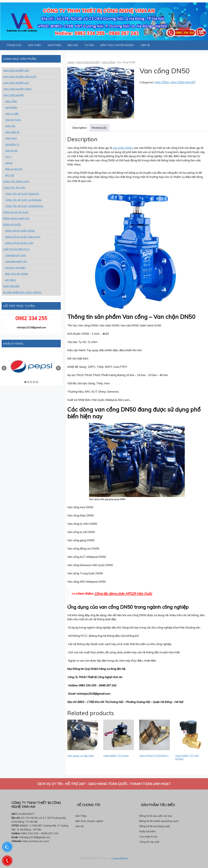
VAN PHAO (11, 138)
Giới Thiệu (81, 816)
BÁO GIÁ (73, 45)
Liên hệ (79, 826)
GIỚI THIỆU (35, 45)
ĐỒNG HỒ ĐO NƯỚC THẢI (19, 243)
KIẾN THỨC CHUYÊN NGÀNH (117, 45)
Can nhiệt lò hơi (148, 837)
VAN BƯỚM (11, 108)
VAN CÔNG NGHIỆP (88, 62)
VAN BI (9, 163)
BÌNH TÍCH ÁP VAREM (17, 274)
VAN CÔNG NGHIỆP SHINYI (17, 89)
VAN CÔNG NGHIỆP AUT (16, 83)
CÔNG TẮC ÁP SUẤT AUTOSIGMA (23, 200)
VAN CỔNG (108, 62)
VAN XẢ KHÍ (11, 151)
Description (79, 128)
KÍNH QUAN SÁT (14, 169)
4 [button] (34, 382)
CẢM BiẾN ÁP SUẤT (16, 255)
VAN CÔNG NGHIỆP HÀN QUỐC (20, 77)
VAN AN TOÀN (13, 120)
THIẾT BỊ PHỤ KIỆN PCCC (16, 249)
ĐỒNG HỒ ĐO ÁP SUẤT (16, 212)
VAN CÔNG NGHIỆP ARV (16, 71)
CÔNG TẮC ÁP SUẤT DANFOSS (22, 194)
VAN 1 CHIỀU (12, 114)
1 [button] (25, 382)
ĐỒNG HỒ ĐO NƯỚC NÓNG (20, 231)
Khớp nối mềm (147, 831)
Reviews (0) (99, 128)
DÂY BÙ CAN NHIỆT (16, 268)
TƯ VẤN (89, 45)
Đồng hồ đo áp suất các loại (156, 816)
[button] (4, 368)
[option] (31, 366)
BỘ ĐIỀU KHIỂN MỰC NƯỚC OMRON (22, 292)
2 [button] (28, 382)
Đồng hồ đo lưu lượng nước (155, 826)
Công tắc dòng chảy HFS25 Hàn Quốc (123, 593)
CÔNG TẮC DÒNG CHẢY (16, 181)
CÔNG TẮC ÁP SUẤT (14, 188)
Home (71, 62)
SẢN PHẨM (54, 45)
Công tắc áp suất (149, 842)
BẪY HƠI (10, 175)
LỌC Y (8, 157)
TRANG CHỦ (14, 45)
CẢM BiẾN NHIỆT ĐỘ (16, 262)
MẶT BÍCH (10, 280)
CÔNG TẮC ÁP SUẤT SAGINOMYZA (24, 206)
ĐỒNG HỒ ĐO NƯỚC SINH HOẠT (23, 237)
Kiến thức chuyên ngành (89, 821)
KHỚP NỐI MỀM (11, 286)
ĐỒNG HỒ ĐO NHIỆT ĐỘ (16, 218)
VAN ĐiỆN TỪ (12, 144)
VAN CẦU (10, 126)
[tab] (79, 128)
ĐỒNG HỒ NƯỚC (12, 225)
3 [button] (31, 382)
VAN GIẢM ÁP (12, 132)
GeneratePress (120, 858)
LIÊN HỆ (145, 45)
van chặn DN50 (123, 148)
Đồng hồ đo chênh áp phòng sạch (159, 821)
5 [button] (37, 382)
